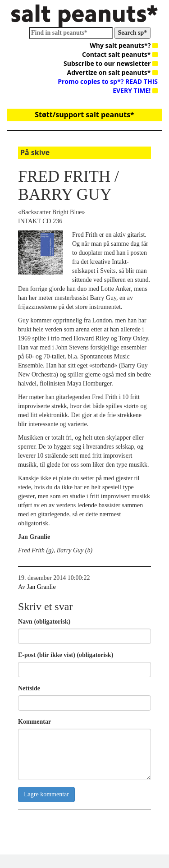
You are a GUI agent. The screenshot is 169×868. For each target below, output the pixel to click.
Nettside (29, 688)
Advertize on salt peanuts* (112, 72)
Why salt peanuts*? (124, 45)
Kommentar (34, 722)
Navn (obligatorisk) (44, 622)
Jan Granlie (41, 587)
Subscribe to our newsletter (111, 63)
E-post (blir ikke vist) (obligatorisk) (66, 655)
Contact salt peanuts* (120, 54)
